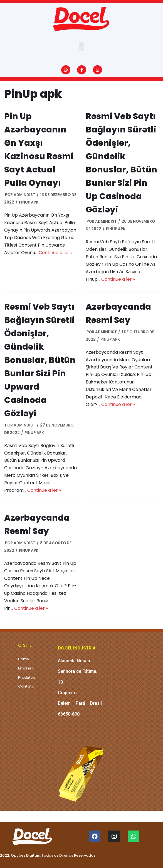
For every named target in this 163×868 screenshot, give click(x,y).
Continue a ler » (55, 253)
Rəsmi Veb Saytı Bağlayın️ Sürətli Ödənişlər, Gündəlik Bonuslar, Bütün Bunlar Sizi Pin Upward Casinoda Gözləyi (40, 360)
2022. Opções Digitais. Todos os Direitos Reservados (48, 855)
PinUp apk (29, 202)
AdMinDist (24, 195)
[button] (81, 46)
